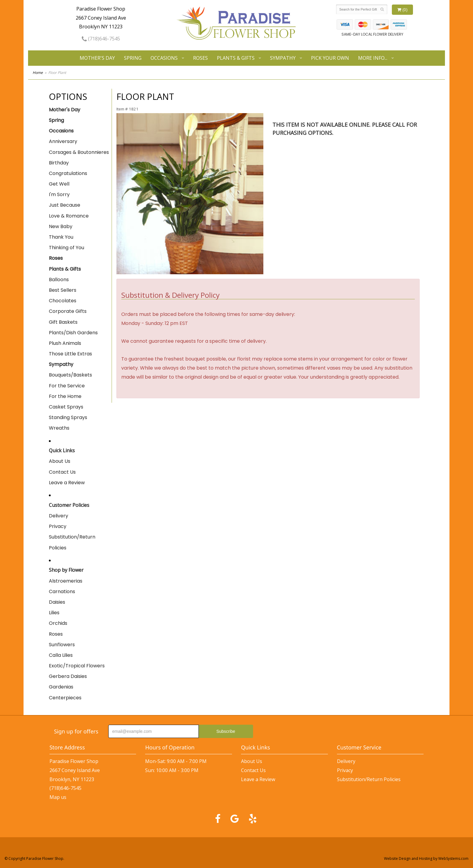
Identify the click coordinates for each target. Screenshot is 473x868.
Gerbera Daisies (68, 676)
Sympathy (283, 58)
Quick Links (62, 450)
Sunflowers (62, 645)
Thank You (61, 237)
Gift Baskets (63, 322)
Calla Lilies (61, 655)
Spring (133, 58)
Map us (58, 797)
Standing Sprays (68, 417)
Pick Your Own (330, 58)
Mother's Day (97, 58)
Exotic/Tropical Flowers (77, 666)
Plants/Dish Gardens (73, 333)
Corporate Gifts (68, 311)
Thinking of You (67, 248)
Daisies (57, 602)
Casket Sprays (66, 407)
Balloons (59, 280)
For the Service (67, 386)
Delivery (59, 516)
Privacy (58, 526)
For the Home (65, 396)
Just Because (65, 205)
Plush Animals (65, 343)
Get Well (59, 184)
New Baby (61, 226)
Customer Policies (69, 505)
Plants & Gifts (236, 58)
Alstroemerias (66, 581)
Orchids (58, 623)
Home (38, 73)
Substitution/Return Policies (72, 542)
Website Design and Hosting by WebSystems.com (426, 858)
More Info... (373, 58)
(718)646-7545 (101, 39)
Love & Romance (69, 216)
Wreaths (59, 428)
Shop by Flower (66, 570)
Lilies (54, 613)
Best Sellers (63, 290)
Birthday (59, 163)
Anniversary (63, 141)
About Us (60, 461)
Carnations (62, 591)
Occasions (164, 58)
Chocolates (63, 301)
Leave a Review (67, 483)
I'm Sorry (59, 194)
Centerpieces (65, 698)
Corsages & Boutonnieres (79, 152)
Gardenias (61, 687)
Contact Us (62, 472)
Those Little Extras (70, 354)
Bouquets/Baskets (70, 375)
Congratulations (68, 173)
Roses (200, 58)
